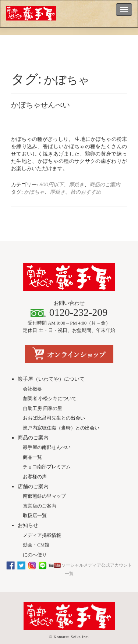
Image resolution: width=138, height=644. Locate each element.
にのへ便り (35, 539)
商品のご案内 (105, 184)
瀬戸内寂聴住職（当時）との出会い (61, 412)
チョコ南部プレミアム (47, 451)
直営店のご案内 (40, 490)
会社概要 (32, 373)
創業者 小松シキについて (50, 382)
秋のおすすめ (86, 192)
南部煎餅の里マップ (44, 480)
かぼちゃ (34, 192)
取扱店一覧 (35, 499)
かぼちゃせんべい (40, 105)
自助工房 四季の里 (43, 392)
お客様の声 (35, 460)
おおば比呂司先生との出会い (54, 402)
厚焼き (77, 184)
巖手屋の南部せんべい (47, 431)
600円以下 (52, 184)
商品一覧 (32, 441)
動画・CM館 (36, 529)
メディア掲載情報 (42, 519)
